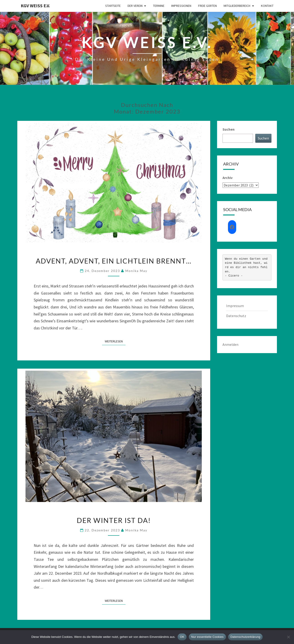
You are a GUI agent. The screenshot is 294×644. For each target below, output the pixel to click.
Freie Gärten (207, 6)
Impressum (235, 306)
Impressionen (181, 6)
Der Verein (135, 6)
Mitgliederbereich (237, 6)
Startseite (113, 6)
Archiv (228, 178)
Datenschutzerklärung (245, 637)
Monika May (136, 271)
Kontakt (267, 6)
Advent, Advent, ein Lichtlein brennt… (114, 261)
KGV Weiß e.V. (35, 6)
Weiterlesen (115, 341)
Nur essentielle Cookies (207, 637)
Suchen (229, 129)
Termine (159, 6)
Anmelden (230, 344)
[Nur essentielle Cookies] (288, 637)
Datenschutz (236, 316)
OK (182, 637)
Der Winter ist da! (114, 520)
